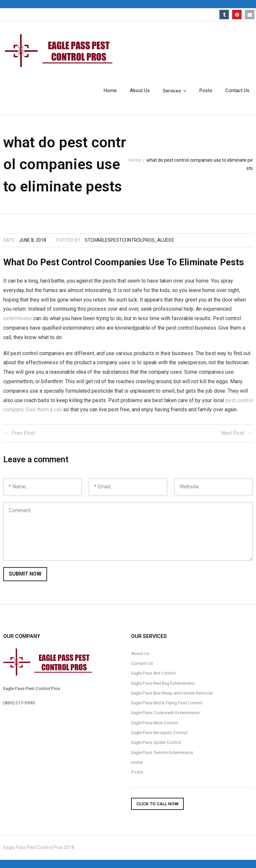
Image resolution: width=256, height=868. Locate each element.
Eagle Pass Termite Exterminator (162, 752)
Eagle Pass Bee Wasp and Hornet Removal (172, 693)
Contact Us (142, 663)
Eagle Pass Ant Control (153, 673)
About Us (140, 653)
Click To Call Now (157, 804)
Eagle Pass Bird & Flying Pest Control (167, 703)
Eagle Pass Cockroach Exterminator (165, 712)
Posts (137, 772)
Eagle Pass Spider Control (156, 742)
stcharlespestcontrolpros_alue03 (129, 240)
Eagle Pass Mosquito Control (159, 732)
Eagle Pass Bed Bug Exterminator (163, 683)
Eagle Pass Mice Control (154, 723)
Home (135, 160)
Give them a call (44, 409)
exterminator (18, 318)
